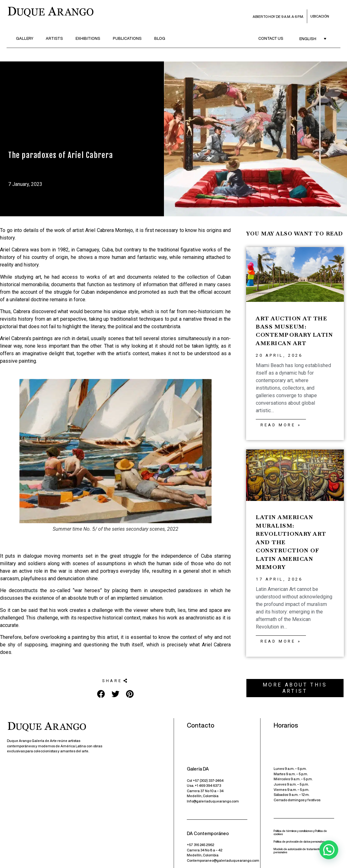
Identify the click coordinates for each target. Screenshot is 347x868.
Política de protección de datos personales (299, 842)
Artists (54, 38)
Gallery (25, 38)
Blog (160, 38)
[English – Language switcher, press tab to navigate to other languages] (313, 39)
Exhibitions (88, 38)
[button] (115, 681)
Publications (127, 38)
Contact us (271, 38)
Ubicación (320, 16)
